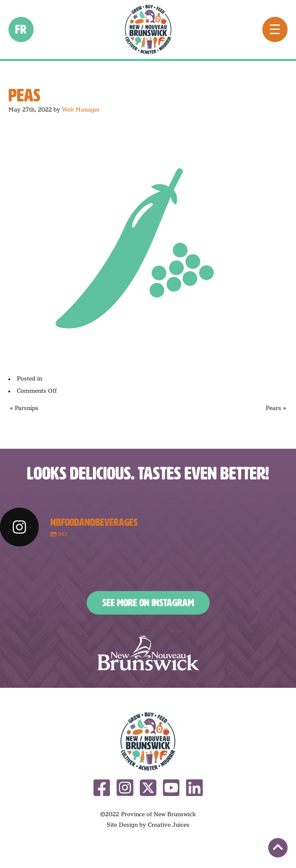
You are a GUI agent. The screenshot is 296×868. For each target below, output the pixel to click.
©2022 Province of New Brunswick (148, 814)
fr (21, 29)
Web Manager (81, 109)
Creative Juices (169, 825)
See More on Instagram (148, 603)
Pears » (276, 408)
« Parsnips (24, 408)
